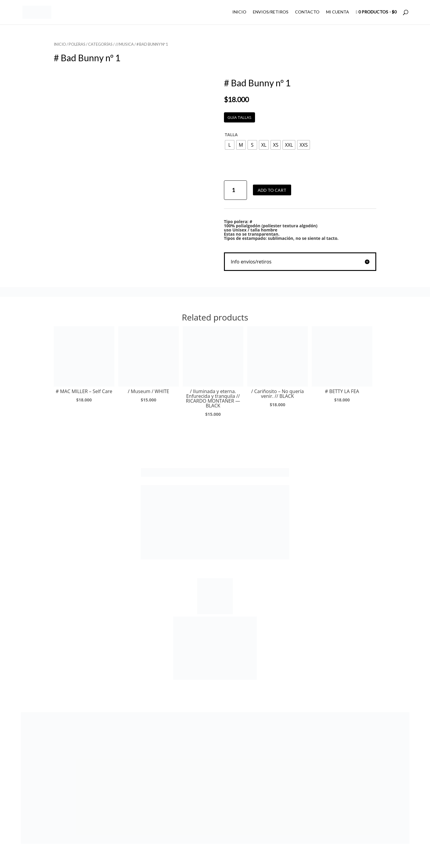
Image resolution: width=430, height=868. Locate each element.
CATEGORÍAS (100, 44)
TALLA (231, 135)
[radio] (230, 145)
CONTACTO (307, 12)
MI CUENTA (338, 12)
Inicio (60, 44)
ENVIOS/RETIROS (271, 12)
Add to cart (272, 190)
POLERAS (77, 44)
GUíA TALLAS (239, 117)
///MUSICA (125, 44)
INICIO (239, 12)
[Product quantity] (235, 190)
